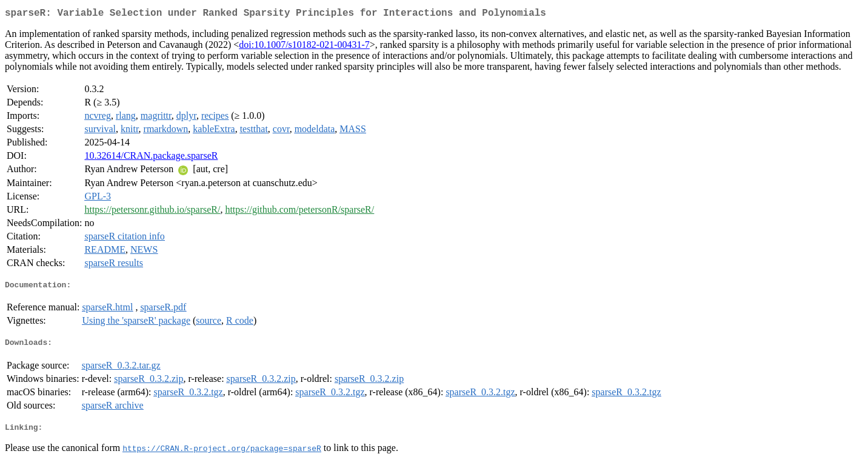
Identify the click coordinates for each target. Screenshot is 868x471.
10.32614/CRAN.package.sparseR (151, 158)
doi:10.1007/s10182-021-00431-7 (304, 47)
